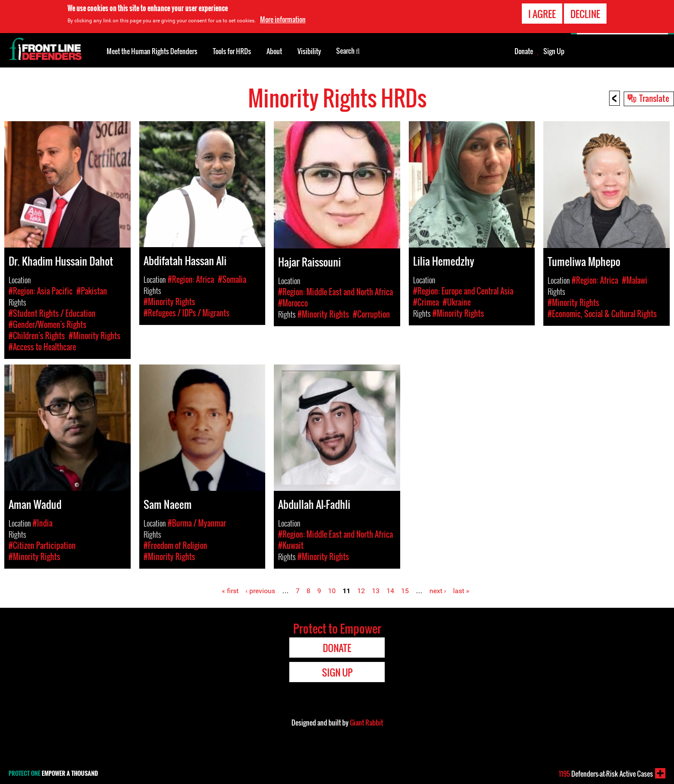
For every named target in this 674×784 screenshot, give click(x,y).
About (274, 51)
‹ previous (260, 591)
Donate (524, 51)
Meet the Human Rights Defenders (152, 51)
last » (461, 591)
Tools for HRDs (232, 51)
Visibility (309, 51)
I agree (542, 13)
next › (438, 591)
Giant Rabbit (366, 723)
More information (283, 19)
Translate (654, 98)
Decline (585, 13)
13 (376, 591)
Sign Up (554, 51)
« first (230, 591)
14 (390, 591)
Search (348, 50)
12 (361, 591)
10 (332, 591)
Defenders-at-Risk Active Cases (606, 774)
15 (405, 591)
